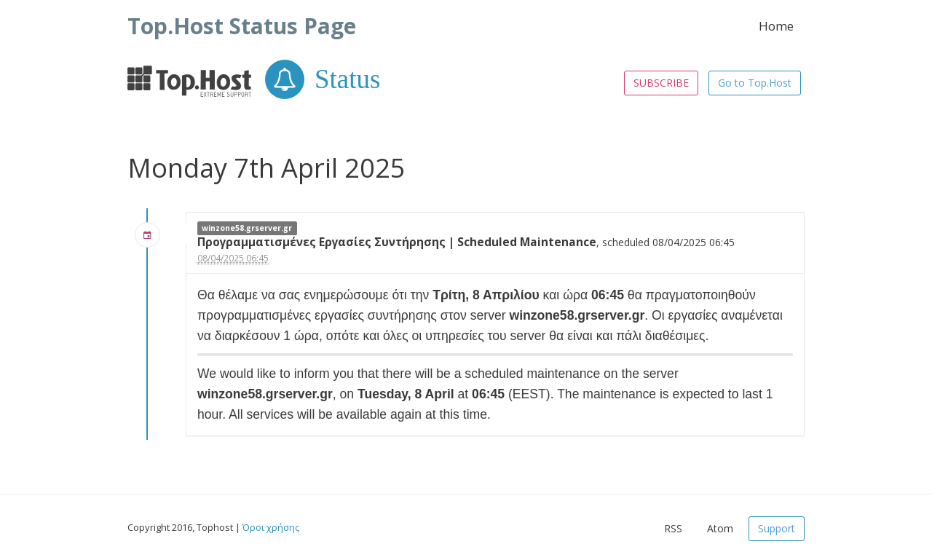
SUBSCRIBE (661, 83)
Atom (720, 528)
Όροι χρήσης (271, 527)
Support (777, 528)
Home (776, 26)
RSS (673, 528)
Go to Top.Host (755, 83)
